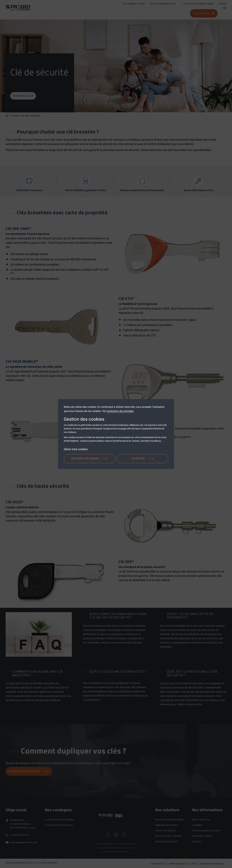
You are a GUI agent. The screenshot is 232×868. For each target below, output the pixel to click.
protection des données (120, 411)
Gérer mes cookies (76, 449)
